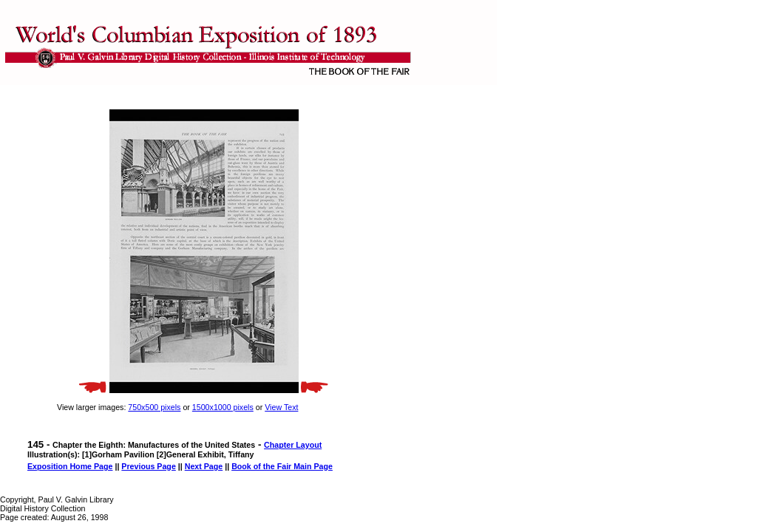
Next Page (204, 466)
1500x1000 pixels (223, 407)
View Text (281, 407)
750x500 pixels (154, 407)
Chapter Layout (293, 445)
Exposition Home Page (70, 466)
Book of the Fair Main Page (282, 466)
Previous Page (148, 466)
